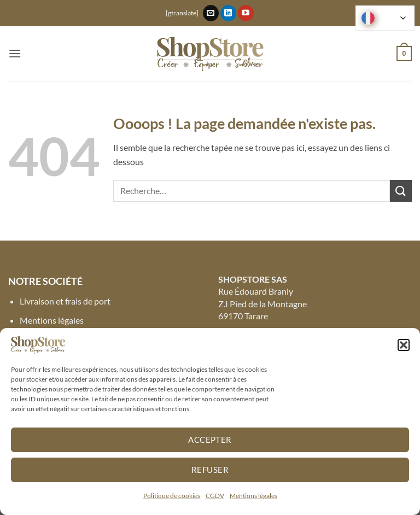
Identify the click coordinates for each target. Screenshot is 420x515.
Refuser (210, 470)
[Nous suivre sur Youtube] (246, 13)
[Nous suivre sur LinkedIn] (228, 13)
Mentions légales (253, 496)
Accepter (210, 440)
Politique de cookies (172, 496)
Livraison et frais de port (65, 301)
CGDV (215, 496)
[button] (404, 345)
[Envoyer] (401, 191)
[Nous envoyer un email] (211, 13)
